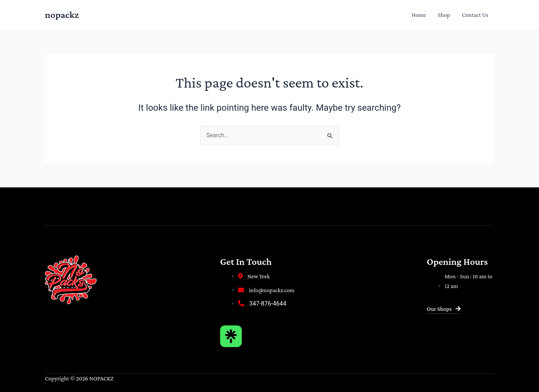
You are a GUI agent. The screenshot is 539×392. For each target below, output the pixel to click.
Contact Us (475, 15)
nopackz (62, 15)
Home (419, 15)
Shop (444, 15)
